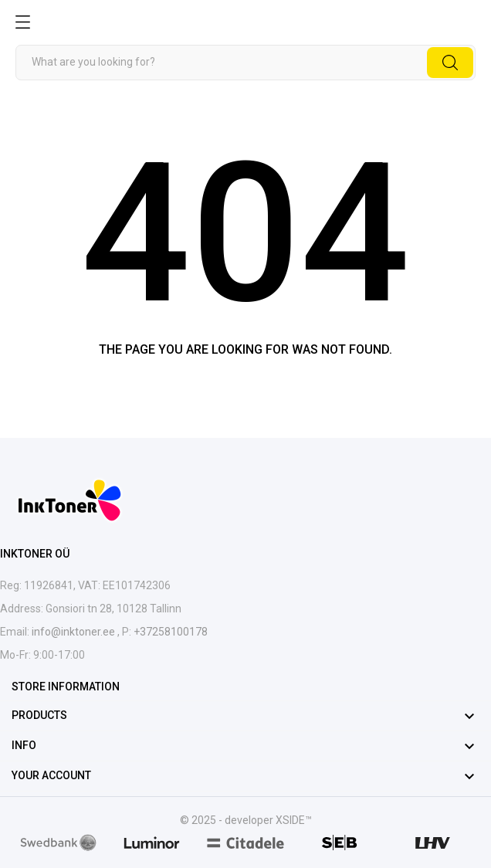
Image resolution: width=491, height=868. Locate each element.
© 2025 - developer (228, 820)
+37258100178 (169, 632)
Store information (66, 687)
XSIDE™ (294, 820)
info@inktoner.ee (74, 632)
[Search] (245, 63)
